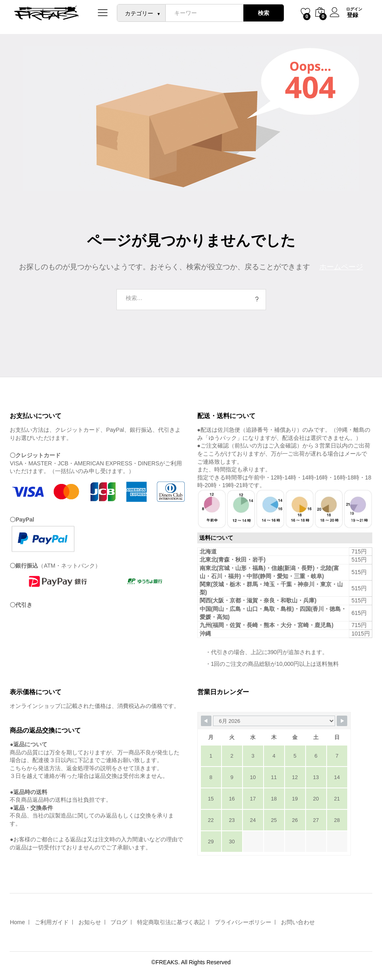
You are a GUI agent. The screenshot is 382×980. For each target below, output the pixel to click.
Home (17, 922)
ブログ (119, 922)
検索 (263, 13)
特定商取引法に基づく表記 (171, 922)
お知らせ (90, 922)
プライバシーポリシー (243, 922)
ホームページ (341, 267)
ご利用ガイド (52, 922)
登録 (352, 15)
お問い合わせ (298, 922)
